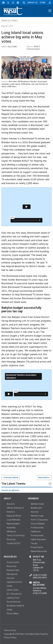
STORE (43, 3)
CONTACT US (32, 3)
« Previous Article (11, 477)
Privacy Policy (10, 638)
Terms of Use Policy (16, 535)
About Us (11, 504)
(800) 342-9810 (40, 578)
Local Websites (13, 520)
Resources (12, 566)
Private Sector (37, 547)
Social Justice (13, 562)
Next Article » (44, 477)
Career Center (13, 590)
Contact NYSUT (14, 543)
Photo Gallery (13, 614)
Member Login (37, 516)
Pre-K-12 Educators (40, 520)
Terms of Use (10, 630)
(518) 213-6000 (40, 575)
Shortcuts (11, 539)
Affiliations (11, 532)
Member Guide (37, 504)
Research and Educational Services (13, 574)
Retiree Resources (39, 551)
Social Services (13, 602)
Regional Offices (14, 516)
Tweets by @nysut (10, 490)
